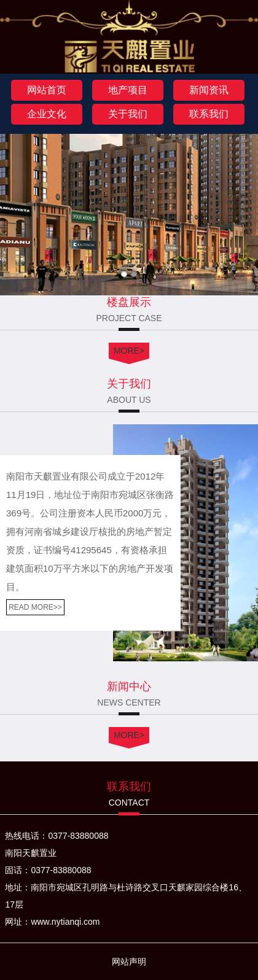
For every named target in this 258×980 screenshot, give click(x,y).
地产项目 (128, 90)
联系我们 (209, 114)
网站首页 (47, 90)
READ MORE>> (35, 607)
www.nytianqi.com (65, 922)
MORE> (129, 351)
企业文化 (47, 114)
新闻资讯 (209, 90)
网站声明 (129, 962)
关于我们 (128, 114)
